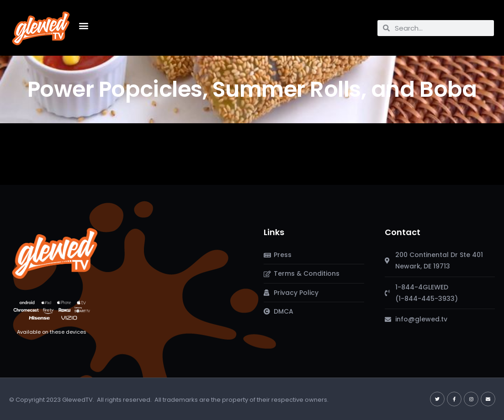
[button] (84, 26)
